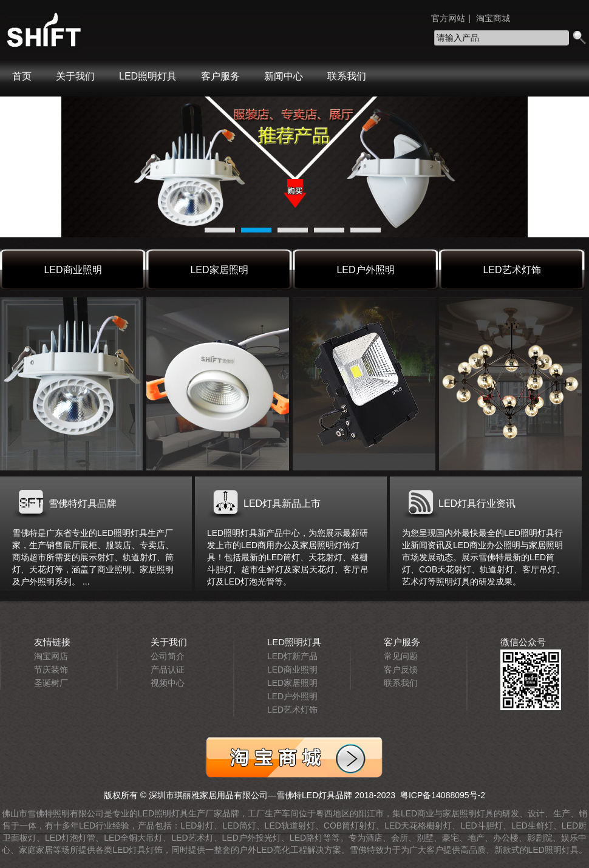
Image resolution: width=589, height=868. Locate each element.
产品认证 (168, 670)
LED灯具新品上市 (282, 504)
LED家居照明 (219, 270)
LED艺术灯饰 (512, 270)
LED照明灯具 (148, 76)
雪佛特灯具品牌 (83, 504)
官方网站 (448, 18)
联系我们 (347, 76)
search (579, 38)
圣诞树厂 (51, 683)
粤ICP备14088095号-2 (440, 795)
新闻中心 (284, 76)
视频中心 (168, 683)
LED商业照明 (73, 270)
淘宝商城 (493, 18)
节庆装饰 (51, 670)
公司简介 (168, 656)
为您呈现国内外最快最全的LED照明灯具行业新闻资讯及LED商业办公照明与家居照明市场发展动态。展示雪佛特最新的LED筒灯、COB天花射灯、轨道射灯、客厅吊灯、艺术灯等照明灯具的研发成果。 (483, 557)
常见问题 (401, 656)
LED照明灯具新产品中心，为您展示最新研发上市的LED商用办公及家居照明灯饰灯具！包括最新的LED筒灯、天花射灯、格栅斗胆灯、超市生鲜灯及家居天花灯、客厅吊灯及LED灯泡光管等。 (288, 557)
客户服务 (220, 76)
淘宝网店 (51, 656)
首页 (22, 76)
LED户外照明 (365, 270)
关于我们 (75, 76)
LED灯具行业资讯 (477, 504)
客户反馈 (401, 670)
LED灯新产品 (292, 656)
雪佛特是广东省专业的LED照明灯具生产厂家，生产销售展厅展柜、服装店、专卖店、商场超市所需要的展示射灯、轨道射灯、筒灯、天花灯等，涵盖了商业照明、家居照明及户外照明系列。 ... (93, 557)
